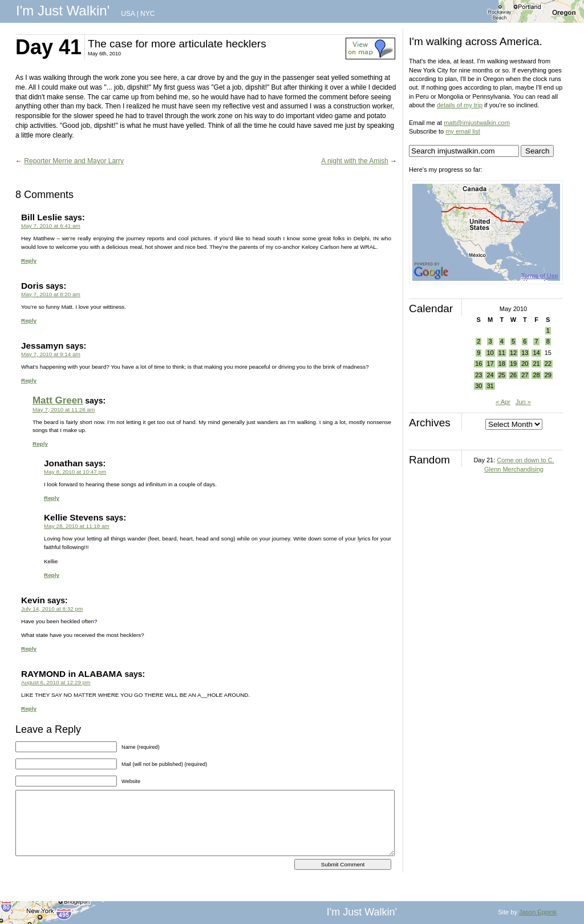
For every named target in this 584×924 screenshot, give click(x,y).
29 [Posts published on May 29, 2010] (548, 375)
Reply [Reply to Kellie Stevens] (52, 575)
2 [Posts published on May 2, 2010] (478, 341)
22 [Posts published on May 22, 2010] (548, 364)
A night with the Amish (354, 161)
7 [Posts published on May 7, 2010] (536, 341)
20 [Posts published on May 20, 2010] (525, 364)
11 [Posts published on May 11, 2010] (502, 353)
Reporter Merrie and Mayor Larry (74, 161)
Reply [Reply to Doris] (29, 320)
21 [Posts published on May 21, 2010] (536, 364)
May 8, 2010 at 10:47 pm (75, 472)
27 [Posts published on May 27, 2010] (525, 375)
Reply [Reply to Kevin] (29, 649)
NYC (147, 14)
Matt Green (58, 400)
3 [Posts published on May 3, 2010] (490, 341)
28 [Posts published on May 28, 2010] (536, 375)
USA (128, 14)
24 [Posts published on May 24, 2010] (490, 375)
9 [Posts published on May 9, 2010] (478, 353)
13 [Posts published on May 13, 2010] (525, 353)
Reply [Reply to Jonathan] (52, 498)
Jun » (523, 402)
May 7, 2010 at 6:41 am (51, 226)
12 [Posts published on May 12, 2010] (513, 353)
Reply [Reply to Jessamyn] (29, 380)
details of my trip (460, 105)
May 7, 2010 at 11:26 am (64, 409)
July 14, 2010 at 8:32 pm (52, 609)
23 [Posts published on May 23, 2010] (478, 375)
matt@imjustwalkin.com (477, 123)
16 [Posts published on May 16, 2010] (478, 364)
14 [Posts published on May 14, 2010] (536, 353)
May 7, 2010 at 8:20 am (51, 294)
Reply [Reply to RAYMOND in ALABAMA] (29, 709)
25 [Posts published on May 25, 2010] (502, 375)
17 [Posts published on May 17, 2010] (490, 364)
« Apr (503, 402)
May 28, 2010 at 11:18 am (77, 526)
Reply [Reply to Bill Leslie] (29, 261)
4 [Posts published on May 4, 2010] (502, 341)
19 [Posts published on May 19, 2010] (513, 364)
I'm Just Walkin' (63, 11)
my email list (463, 131)
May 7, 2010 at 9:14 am (51, 354)
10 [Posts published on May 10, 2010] (490, 353)
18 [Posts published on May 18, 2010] (502, 364)
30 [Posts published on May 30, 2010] (478, 386)
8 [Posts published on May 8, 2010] (548, 341)
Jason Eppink (538, 912)
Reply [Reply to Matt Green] (40, 444)
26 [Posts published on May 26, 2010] (513, 375)
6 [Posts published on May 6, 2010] (525, 341)
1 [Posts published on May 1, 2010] (548, 330)
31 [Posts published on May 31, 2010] (490, 386)
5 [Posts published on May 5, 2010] (513, 341)
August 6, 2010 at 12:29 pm (56, 682)
